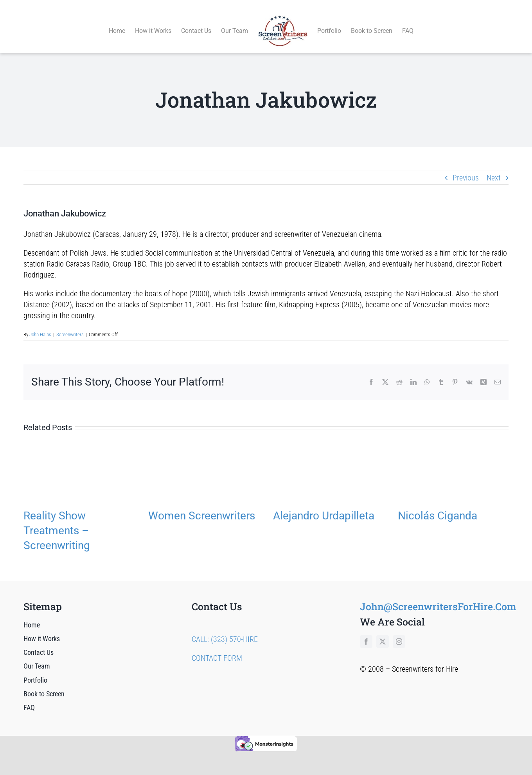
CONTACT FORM (217, 649)
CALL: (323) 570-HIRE (225, 630)
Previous (466, 169)
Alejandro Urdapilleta (324, 507)
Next (494, 169)
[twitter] (383, 633)
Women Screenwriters (202, 507)
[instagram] (399, 633)
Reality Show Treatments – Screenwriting (57, 522)
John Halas (40, 326)
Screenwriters (70, 326)
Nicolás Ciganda (438, 507)
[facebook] (366, 633)
